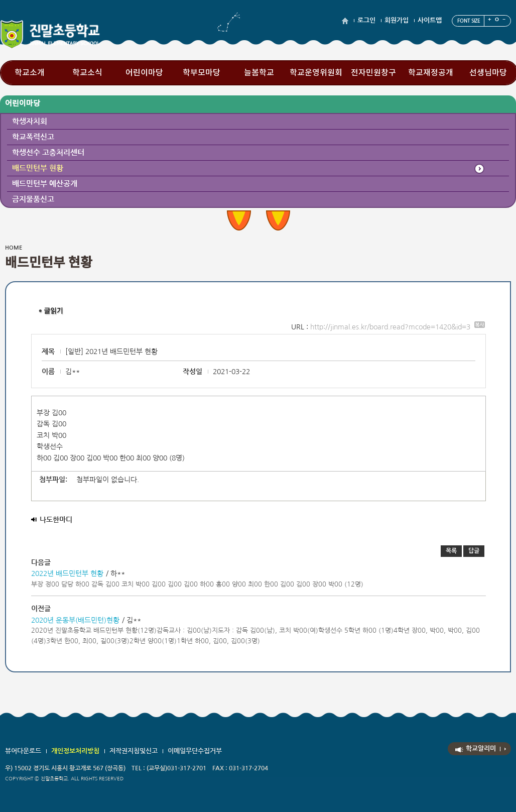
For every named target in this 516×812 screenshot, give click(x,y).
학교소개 (30, 73)
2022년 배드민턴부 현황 (67, 573)
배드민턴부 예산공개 (45, 184)
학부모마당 (202, 73)
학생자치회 (30, 121)
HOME (14, 248)
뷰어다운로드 (23, 751)
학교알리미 (481, 748)
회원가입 (397, 20)
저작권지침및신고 (134, 751)
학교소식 (87, 73)
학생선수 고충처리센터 (48, 152)
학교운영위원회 (316, 73)
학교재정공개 (431, 73)
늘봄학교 (259, 73)
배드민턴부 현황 (38, 168)
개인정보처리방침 (75, 751)
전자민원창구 (373, 73)
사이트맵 (430, 20)
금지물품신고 (33, 199)
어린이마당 (144, 73)
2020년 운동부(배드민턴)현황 (75, 620)
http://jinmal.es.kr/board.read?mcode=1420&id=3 (398, 327)
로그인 (366, 20)
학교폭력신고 (33, 137)
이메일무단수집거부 (195, 751)
